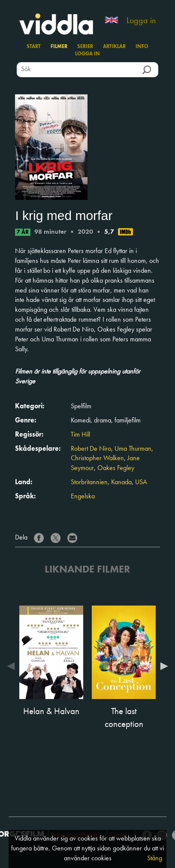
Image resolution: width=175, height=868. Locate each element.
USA (141, 482)
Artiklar (114, 47)
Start (34, 47)
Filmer (59, 47)
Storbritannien (89, 482)
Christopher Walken (97, 458)
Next (162, 666)
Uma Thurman (133, 449)
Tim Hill (80, 435)
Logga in (141, 21)
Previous (13, 666)
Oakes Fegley (116, 468)
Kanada (121, 482)
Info (142, 47)
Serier (85, 47)
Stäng (155, 859)
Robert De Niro (91, 449)
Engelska (83, 497)
